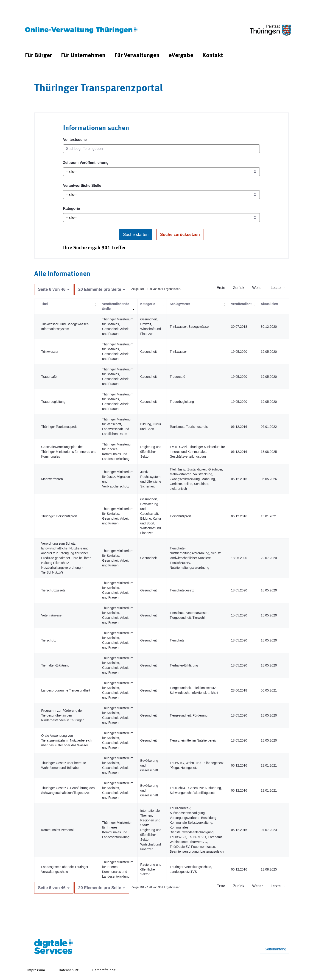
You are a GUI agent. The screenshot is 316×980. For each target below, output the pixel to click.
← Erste (218, 288)
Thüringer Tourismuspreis (59, 427)
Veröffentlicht (241, 304)
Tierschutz (49, 640)
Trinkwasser (50, 352)
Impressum (36, 970)
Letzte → (278, 288)
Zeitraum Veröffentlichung (86, 163)
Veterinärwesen (52, 615)
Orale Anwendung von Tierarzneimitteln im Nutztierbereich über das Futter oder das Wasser (67, 740)
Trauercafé (49, 377)
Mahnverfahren (52, 479)
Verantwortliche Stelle (82, 186)
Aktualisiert (269, 304)
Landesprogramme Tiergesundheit (66, 690)
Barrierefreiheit (104, 970)
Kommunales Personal (57, 830)
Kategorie (72, 209)
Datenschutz (69, 970)
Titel (45, 304)
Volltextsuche (75, 140)
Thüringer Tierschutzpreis (59, 516)
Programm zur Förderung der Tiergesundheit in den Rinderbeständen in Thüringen (63, 715)
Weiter (257, 288)
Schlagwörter (180, 304)
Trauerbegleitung (53, 402)
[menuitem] (38, 56)
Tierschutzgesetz (53, 590)
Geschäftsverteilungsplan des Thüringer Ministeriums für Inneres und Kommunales (69, 452)
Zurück (239, 288)
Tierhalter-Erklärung (55, 665)
